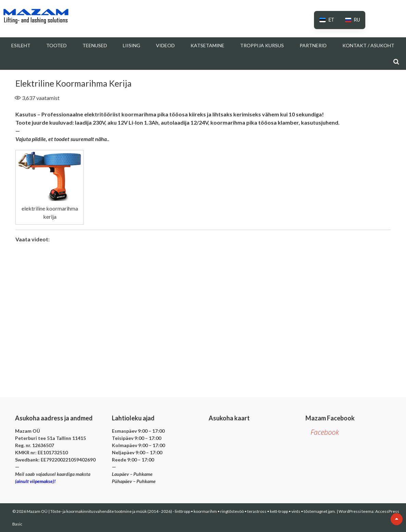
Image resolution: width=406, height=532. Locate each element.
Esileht (21, 45)
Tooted (56, 45)
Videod (165, 45)
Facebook (325, 432)
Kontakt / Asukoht (368, 45)
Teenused (95, 45)
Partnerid (313, 45)
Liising (132, 45)
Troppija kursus (262, 45)
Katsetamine (207, 45)
